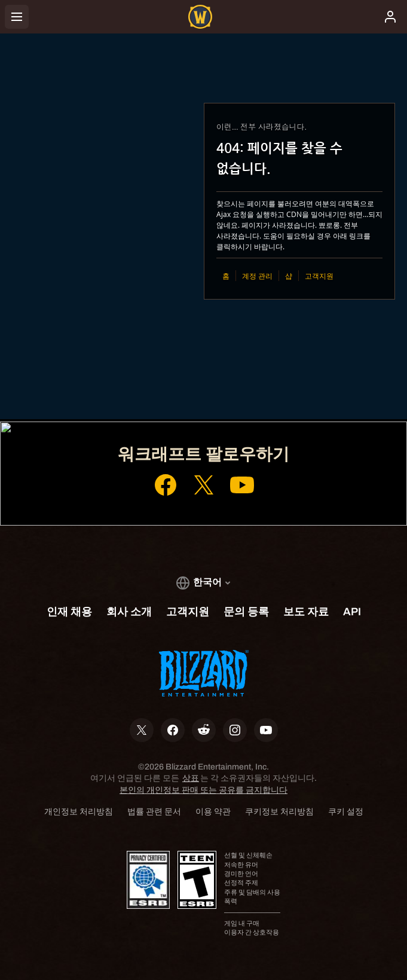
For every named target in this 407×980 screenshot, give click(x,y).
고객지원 (319, 276)
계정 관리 (257, 276)
